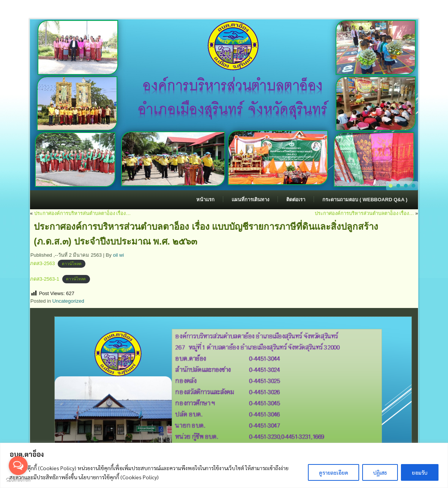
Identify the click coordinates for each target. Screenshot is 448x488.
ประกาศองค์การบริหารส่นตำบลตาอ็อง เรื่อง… (83, 213)
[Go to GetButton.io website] (18, 480)
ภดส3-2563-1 (45, 279)
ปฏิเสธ (380, 472)
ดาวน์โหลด (72, 264)
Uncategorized (68, 301)
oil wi (118, 255)
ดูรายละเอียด (334, 472)
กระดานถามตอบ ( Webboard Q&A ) (365, 200)
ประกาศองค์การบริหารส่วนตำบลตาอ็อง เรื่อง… (364, 213)
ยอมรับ (420, 472)
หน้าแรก (205, 200)
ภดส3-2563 (42, 263)
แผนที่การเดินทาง (250, 200)
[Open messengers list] (18, 466)
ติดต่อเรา (296, 200)
